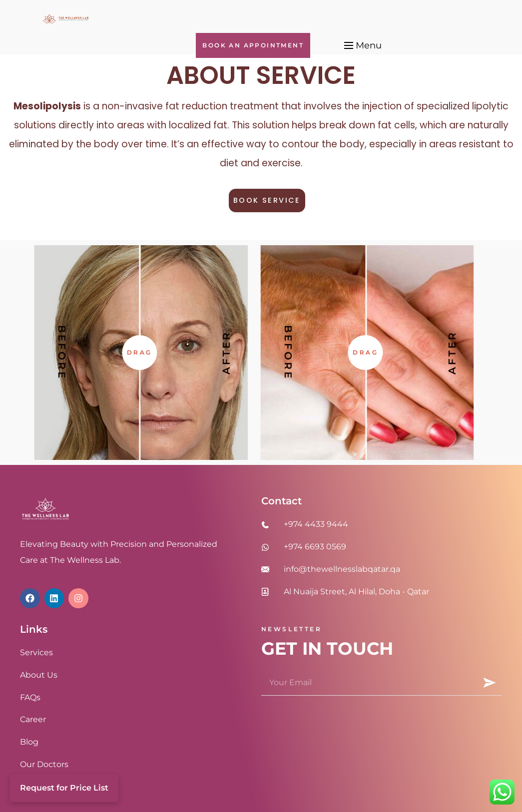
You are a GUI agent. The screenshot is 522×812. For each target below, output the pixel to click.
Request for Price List (64, 788)
